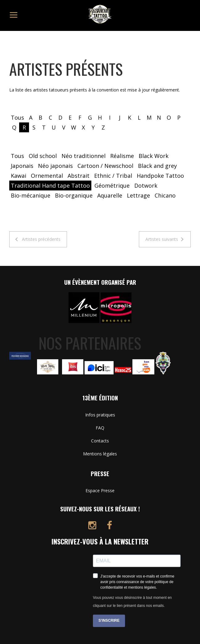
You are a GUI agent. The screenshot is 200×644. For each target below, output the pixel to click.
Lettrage (138, 195)
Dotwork (146, 186)
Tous (17, 117)
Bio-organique (74, 195)
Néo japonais (55, 166)
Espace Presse (100, 490)
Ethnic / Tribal (113, 176)
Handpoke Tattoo (160, 176)
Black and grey (157, 166)
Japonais (22, 166)
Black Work (154, 156)
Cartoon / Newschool (105, 166)
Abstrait (79, 176)
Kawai (19, 176)
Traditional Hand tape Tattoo (50, 186)
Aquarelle (110, 195)
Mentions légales (100, 454)
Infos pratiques (100, 415)
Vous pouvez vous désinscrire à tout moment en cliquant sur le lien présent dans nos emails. (132, 602)
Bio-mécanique (31, 195)
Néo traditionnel (83, 156)
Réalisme (122, 156)
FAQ (100, 428)
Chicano (165, 195)
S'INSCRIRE (109, 621)
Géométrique (112, 186)
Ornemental (47, 176)
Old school (43, 156)
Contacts (100, 441)
